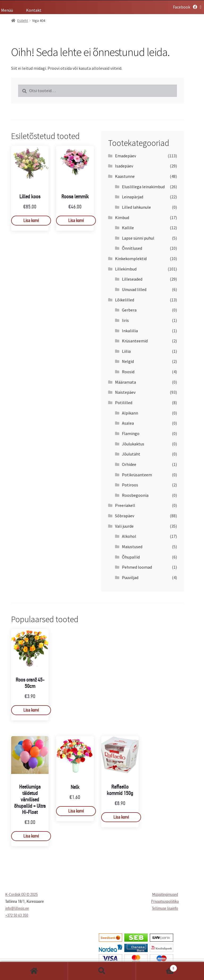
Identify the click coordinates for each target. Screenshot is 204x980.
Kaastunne (125, 176)
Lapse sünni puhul (138, 238)
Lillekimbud (126, 269)
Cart (156, 967)
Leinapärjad (133, 197)
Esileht (34, 971)
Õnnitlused (132, 248)
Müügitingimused (165, 894)
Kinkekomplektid (131, 259)
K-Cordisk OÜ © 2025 (22, 894)
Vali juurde (124, 526)
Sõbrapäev (125, 516)
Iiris (125, 320)
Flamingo (131, 433)
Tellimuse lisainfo (165, 908)
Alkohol (129, 536)
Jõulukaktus (133, 444)
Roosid (128, 372)
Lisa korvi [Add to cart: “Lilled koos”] (31, 221)
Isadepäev (124, 166)
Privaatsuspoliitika (165, 901)
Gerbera (129, 310)
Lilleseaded (132, 279)
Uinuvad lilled (134, 289)
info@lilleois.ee (17, 908)
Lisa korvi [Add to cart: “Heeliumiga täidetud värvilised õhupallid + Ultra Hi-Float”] (31, 836)
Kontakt (34, 10)
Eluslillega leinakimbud (143, 187)
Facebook (185, 7)
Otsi (102, 971)
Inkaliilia (130, 331)
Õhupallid (131, 557)
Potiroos (130, 485)
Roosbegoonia (135, 495)
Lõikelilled (125, 300)
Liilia (126, 351)
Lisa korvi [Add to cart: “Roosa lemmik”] (76, 221)
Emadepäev (126, 156)
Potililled (124, 403)
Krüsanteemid (135, 341)
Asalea (128, 423)
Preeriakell (125, 505)
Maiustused (132, 547)
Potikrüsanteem (137, 475)
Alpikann (130, 413)
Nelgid (128, 361)
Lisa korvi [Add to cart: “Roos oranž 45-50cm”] (31, 710)
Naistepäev (125, 392)
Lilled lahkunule (136, 207)
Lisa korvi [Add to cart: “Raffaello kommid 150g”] (121, 817)
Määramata (126, 382)
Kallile (128, 228)
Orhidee (129, 464)
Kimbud (122, 218)
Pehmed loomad (137, 567)
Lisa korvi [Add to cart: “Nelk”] (76, 811)
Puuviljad (130, 577)
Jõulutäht (131, 454)
